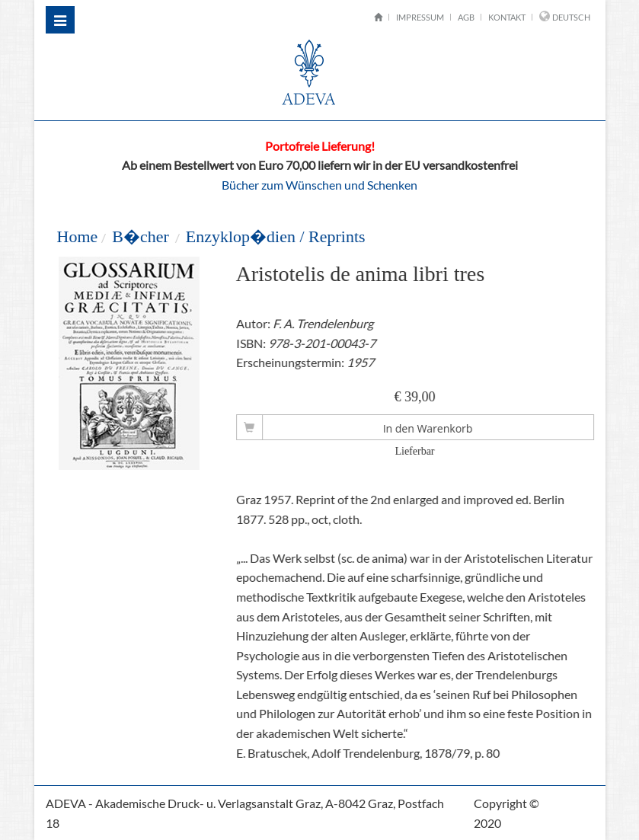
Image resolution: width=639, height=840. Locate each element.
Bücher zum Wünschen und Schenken (319, 185)
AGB (466, 17)
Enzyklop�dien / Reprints (276, 236)
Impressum (420, 17)
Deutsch (571, 17)
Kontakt (507, 17)
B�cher (141, 236)
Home (77, 236)
